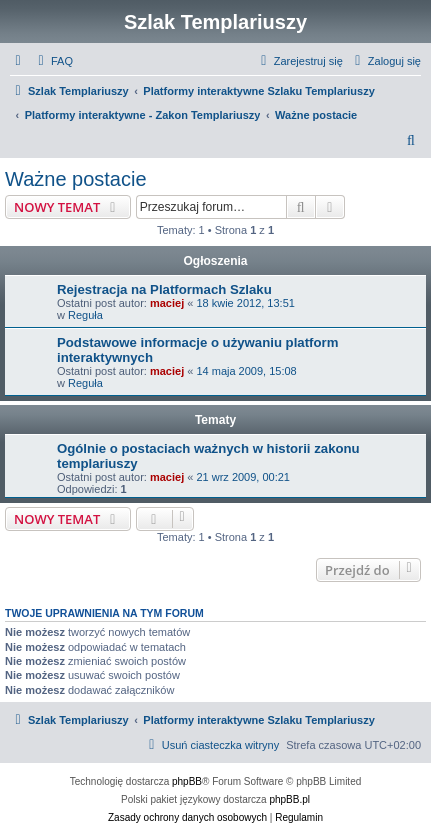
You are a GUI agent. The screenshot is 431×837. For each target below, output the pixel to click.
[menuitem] (53, 61)
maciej (167, 303)
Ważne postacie (76, 179)
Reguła (85, 315)
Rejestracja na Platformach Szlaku (164, 289)
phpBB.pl (289, 799)
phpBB (187, 781)
